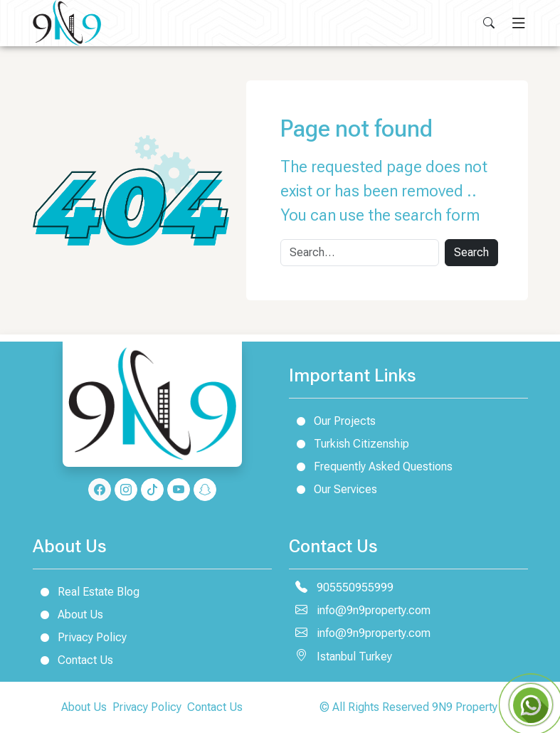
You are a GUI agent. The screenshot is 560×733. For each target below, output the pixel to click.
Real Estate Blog (86, 591)
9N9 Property (465, 707)
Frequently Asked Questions (371, 466)
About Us (68, 614)
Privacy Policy (80, 637)
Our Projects (332, 421)
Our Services (333, 489)
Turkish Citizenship (349, 443)
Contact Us (73, 660)
